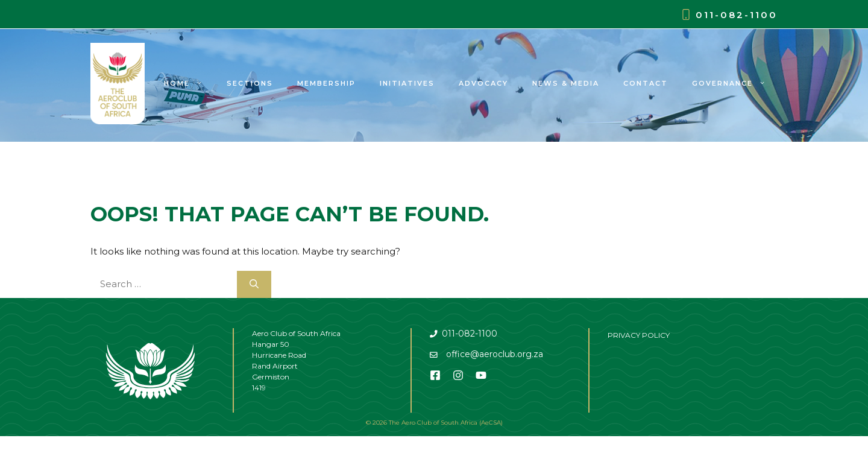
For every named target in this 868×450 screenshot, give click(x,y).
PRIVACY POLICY (639, 335)
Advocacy (483, 83)
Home (189, 83)
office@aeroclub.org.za (495, 354)
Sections (250, 83)
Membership (326, 83)
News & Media (566, 83)
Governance (735, 83)
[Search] (254, 284)
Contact (646, 83)
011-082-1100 (737, 15)
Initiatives (407, 83)
